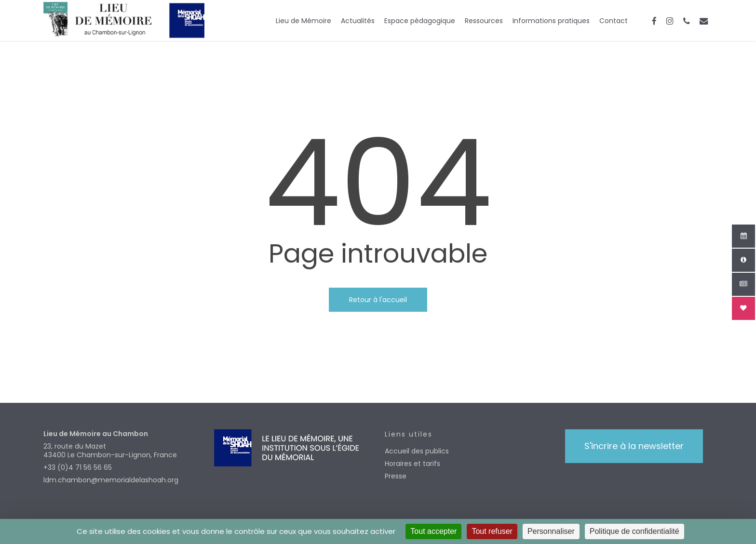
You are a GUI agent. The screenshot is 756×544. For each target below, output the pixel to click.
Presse (396, 476)
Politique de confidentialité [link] (634, 531)
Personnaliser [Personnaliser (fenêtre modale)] (551, 531)
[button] (634, 446)
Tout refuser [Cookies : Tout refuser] (492, 531)
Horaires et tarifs (412, 464)
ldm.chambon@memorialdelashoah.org (111, 480)
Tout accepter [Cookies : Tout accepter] (433, 531)
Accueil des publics (417, 451)
